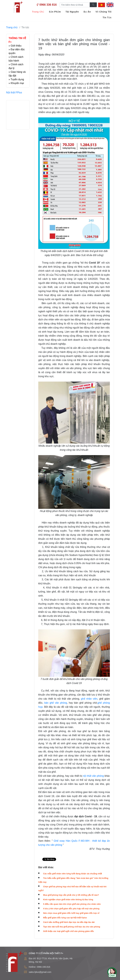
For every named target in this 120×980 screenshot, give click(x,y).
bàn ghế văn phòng (56, 703)
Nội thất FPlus (14, 93)
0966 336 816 (48, 5)
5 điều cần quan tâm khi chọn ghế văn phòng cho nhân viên (72, 904)
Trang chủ (12, 27)
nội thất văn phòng (94, 776)
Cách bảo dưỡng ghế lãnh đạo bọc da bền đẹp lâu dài (69, 922)
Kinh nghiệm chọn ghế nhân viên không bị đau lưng (68, 900)
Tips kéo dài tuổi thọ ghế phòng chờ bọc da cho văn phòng (72, 927)
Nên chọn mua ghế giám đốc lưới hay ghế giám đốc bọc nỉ (71, 913)
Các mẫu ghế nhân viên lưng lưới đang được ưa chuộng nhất (72, 874)
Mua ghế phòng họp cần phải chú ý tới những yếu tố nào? (71, 895)
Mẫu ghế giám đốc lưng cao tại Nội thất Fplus (65, 918)
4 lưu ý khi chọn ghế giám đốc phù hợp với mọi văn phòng (71, 909)
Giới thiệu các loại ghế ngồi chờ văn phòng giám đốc (69, 931)
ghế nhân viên (89, 699)
